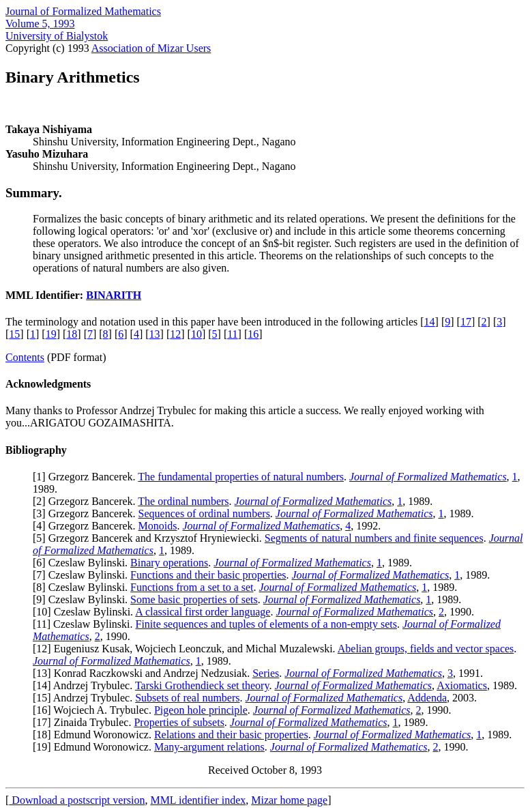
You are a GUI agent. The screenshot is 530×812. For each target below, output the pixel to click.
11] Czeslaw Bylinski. (86, 624)
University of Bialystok (57, 36)
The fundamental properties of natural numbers (241, 477)
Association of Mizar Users (151, 48)
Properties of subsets (179, 722)
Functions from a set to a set (192, 587)
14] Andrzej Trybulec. (86, 685)
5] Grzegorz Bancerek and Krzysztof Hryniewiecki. (150, 538)
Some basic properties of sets (194, 599)
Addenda (427, 698)
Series (266, 673)
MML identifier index (198, 800)
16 (253, 334)
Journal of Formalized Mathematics (83, 11)
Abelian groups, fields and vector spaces (426, 649)
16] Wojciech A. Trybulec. (95, 710)
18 (72, 334)
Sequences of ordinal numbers (204, 513)
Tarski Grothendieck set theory (202, 685)
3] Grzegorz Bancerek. (87, 513)
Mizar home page (289, 800)
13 (155, 334)
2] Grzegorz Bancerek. (87, 501)
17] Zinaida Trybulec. (85, 722)
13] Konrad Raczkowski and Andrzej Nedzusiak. (144, 673)
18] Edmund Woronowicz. (95, 735)
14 (430, 322)
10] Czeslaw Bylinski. (86, 612)
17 (466, 322)
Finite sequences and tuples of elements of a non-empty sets (266, 624)
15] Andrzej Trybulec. (86, 698)
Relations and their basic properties (231, 735)
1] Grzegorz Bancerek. (87, 477)
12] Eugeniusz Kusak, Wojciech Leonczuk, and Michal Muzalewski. (187, 649)
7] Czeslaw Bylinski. (83, 575)
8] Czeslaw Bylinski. (83, 587)
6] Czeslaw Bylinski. (83, 563)
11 (232, 334)
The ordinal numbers (183, 501)
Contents (25, 357)
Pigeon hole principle (201, 710)
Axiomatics (462, 685)
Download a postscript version (77, 800)
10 (196, 334)
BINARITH (114, 295)
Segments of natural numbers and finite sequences (374, 538)
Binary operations (169, 563)
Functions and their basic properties (208, 575)
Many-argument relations (209, 747)
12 (175, 334)
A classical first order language (203, 612)
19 (51, 334)
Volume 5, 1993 (40, 24)
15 (14, 334)
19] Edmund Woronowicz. (95, 747)
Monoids (158, 526)
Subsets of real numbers (187, 698)
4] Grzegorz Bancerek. (87, 526)
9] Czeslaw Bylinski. (83, 599)
